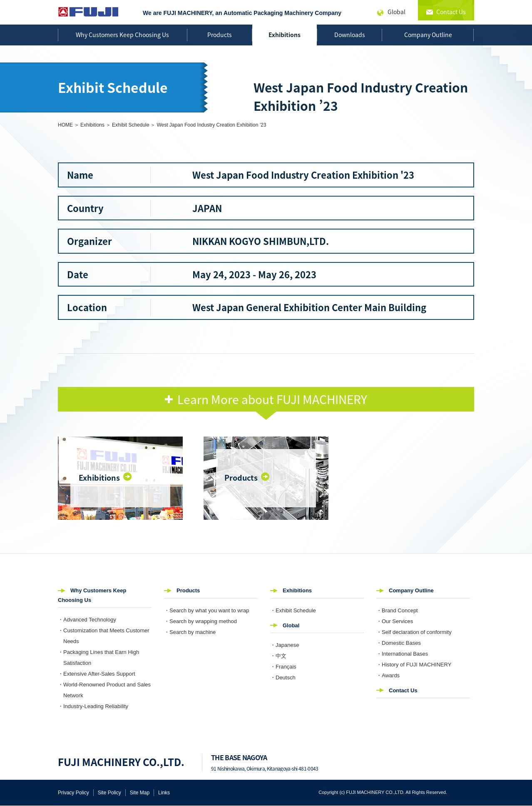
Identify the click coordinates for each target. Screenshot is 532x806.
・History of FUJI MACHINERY (414, 665)
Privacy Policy (73, 793)
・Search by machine (190, 632)
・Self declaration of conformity (414, 632)
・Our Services (395, 621)
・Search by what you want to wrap (207, 610)
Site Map (140, 793)
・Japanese (285, 645)
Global (291, 625)
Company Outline (428, 35)
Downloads (350, 35)
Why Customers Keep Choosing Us (122, 35)
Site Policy (109, 793)
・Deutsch (283, 677)
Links (164, 793)
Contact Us (403, 690)
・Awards (388, 675)
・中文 (278, 656)
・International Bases (402, 654)
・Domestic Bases (399, 643)
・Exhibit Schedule (293, 610)
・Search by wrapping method (200, 621)
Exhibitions (285, 35)
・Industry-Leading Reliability (93, 706)
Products (220, 35)
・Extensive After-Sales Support (97, 674)
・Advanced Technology (87, 620)
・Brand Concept (397, 610)
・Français (283, 667)
